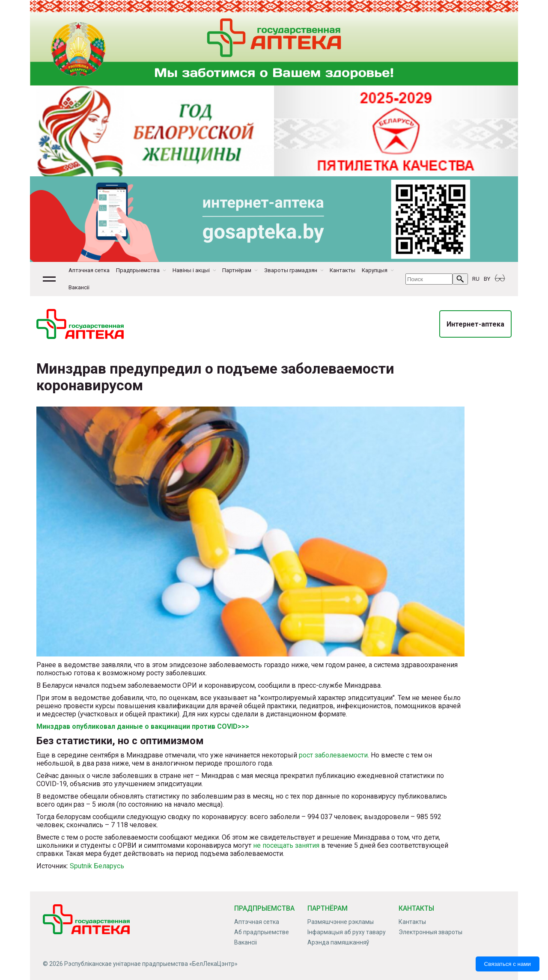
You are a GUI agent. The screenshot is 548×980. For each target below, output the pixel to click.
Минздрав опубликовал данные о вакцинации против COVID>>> (143, 726)
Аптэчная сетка (89, 270)
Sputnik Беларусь (97, 866)
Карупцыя (375, 270)
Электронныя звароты (430, 932)
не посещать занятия (286, 845)
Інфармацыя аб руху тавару (347, 932)
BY (487, 279)
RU (476, 279)
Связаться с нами (508, 964)
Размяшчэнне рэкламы (341, 922)
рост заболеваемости (333, 755)
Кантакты (342, 270)
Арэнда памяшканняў (338, 942)
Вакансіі (79, 287)
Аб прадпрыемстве (262, 932)
